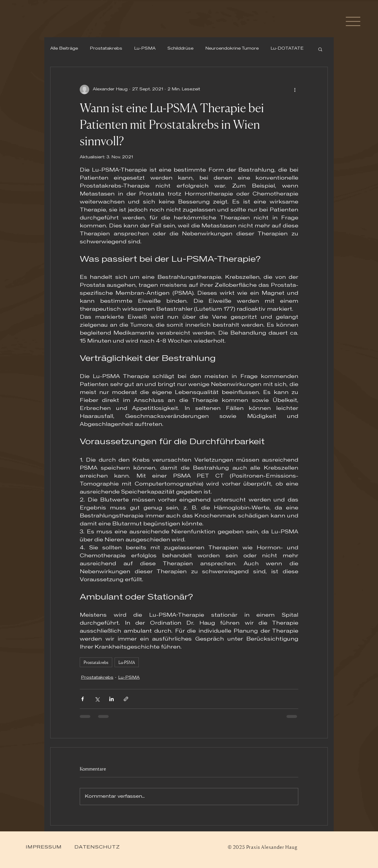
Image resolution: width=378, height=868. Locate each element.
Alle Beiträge (64, 49)
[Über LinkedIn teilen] (111, 699)
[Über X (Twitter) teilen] (97, 699)
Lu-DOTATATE (287, 49)
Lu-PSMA (145, 49)
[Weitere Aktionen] (295, 89)
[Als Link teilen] (126, 699)
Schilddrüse (180, 49)
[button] (353, 21)
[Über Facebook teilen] (83, 699)
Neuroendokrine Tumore (232, 49)
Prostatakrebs (106, 49)
